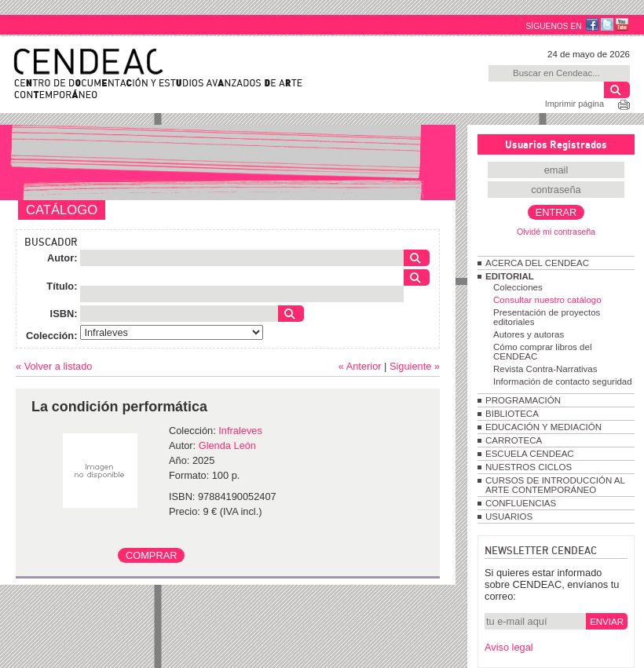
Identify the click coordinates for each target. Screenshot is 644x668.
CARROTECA (514, 440)
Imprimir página (574, 104)
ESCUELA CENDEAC (530, 454)
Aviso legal (509, 647)
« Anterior (360, 366)
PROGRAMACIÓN (523, 400)
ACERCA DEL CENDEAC (537, 263)
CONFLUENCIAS (521, 503)
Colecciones (518, 287)
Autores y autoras (529, 334)
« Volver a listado (54, 366)
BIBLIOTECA (512, 414)
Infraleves (240, 431)
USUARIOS (509, 517)
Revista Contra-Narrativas (545, 369)
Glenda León (227, 445)
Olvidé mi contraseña (556, 232)
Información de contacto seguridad (563, 381)
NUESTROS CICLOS (529, 467)
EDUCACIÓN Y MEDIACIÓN (543, 427)
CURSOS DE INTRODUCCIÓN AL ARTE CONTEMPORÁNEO (555, 485)
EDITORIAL (510, 276)
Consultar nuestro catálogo (547, 300)
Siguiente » (415, 366)
